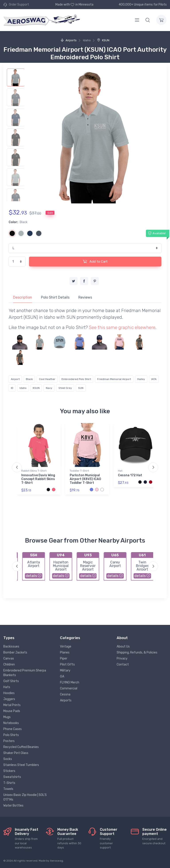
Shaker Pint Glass (16, 753)
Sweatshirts (12, 777)
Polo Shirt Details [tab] (55, 297)
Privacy (122, 658)
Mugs (7, 717)
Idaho (23, 388)
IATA (154, 379)
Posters (9, 741)
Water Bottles (13, 806)
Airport (15, 379)
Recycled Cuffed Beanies (21, 747)
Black (29, 379)
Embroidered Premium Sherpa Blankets (25, 673)
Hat (120, 471)
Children (9, 664)
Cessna (65, 694)
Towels (8, 789)
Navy (49, 388)
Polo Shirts (11, 735)
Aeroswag (57, 861)
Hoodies (9, 693)
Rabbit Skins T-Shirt (34, 471)
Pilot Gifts (67, 664)
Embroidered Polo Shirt (76, 379)
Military (65, 670)
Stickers (9, 771)
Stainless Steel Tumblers (21, 765)
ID (12, 388)
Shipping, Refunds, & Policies (137, 652)
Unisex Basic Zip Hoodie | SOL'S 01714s (25, 797)
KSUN (103, 40)
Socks (8, 759)
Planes (65, 652)
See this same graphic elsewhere (122, 327)
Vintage (66, 647)
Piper (64, 658)
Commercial (69, 688)
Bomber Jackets (15, 652)
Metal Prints (12, 705)
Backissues (11, 647)
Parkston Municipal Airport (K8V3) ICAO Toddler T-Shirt (85, 479)
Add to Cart (95, 261)
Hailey (141, 379)
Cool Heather (47, 379)
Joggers (9, 699)
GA (62, 676)
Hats (7, 687)
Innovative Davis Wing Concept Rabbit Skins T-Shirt (38, 479)
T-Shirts (9, 783)
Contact (123, 664)
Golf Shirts (11, 681)
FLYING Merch (70, 682)
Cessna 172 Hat (130, 475)
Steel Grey (65, 388)
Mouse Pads (12, 711)
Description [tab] (23, 297)
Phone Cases (13, 729)
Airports (69, 40)
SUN (81, 388)
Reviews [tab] (85, 297)
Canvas (9, 658)
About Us (123, 647)
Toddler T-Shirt (79, 471)
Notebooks (11, 723)
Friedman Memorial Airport (114, 379)
